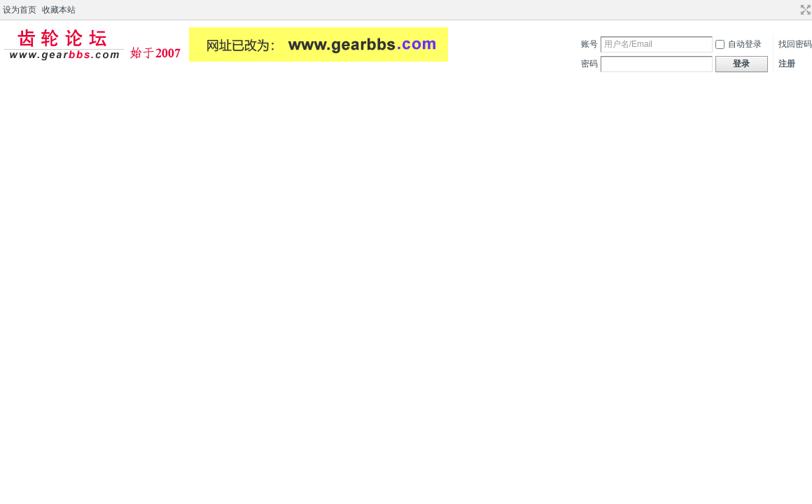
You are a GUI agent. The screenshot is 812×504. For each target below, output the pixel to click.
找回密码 (795, 44)
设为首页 (20, 10)
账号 (589, 44)
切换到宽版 (804, 10)
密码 (589, 64)
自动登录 (738, 44)
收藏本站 (59, 10)
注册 (787, 64)
